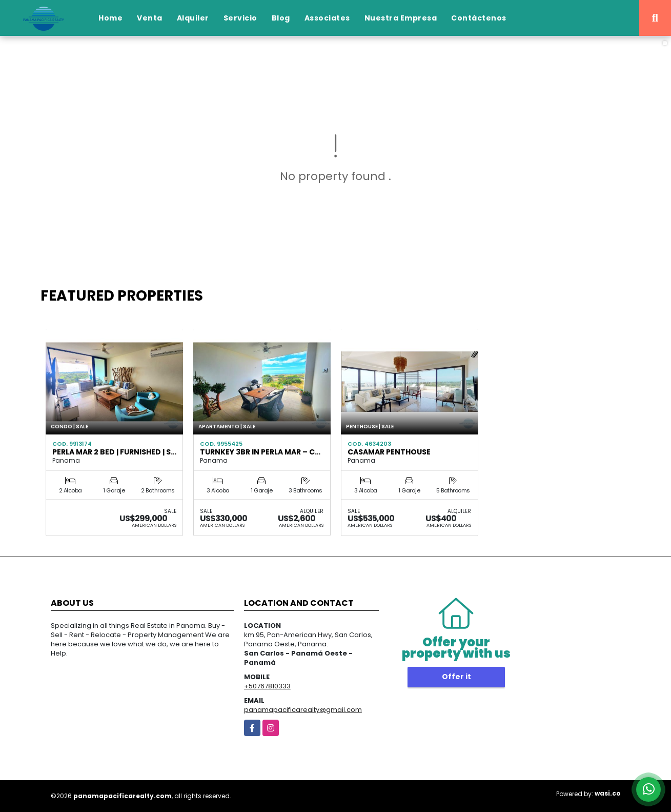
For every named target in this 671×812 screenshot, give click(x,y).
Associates (327, 18)
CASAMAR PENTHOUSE (389, 452)
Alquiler (193, 18)
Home (110, 18)
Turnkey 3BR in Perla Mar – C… (260, 452)
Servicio (240, 18)
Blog (281, 18)
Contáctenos (479, 18)
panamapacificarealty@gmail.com (303, 710)
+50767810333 (267, 686)
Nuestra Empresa (401, 18)
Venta (150, 18)
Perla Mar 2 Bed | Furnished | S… (114, 452)
